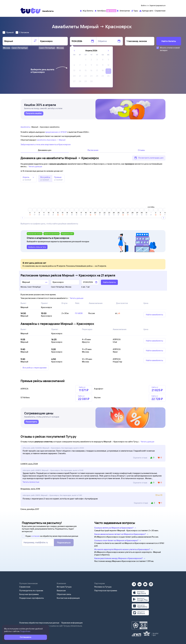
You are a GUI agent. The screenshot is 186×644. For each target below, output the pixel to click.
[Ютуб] (145, 583)
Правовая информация (72, 623)
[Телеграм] (134, 583)
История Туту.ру (64, 587)
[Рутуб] (151, 583)
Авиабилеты (25, 127)
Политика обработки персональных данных (39, 623)
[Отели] (111, 11)
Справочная (25, 587)
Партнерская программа (106, 591)
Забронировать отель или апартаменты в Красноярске (46, 144)
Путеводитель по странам (31, 591)
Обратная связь (64, 594)
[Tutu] (31, 11)
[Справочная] (160, 11)
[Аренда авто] (146, 11)
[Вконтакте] (140, 583)
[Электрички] (123, 11)
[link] (34, 113)
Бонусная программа (29, 594)
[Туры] (135, 11)
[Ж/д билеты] (86, 11)
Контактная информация (68, 598)
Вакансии (61, 591)
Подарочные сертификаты (31, 598)
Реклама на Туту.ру (103, 587)
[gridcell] (86, 60)
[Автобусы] (100, 11)
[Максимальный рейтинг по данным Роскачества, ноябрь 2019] (140, 625)
